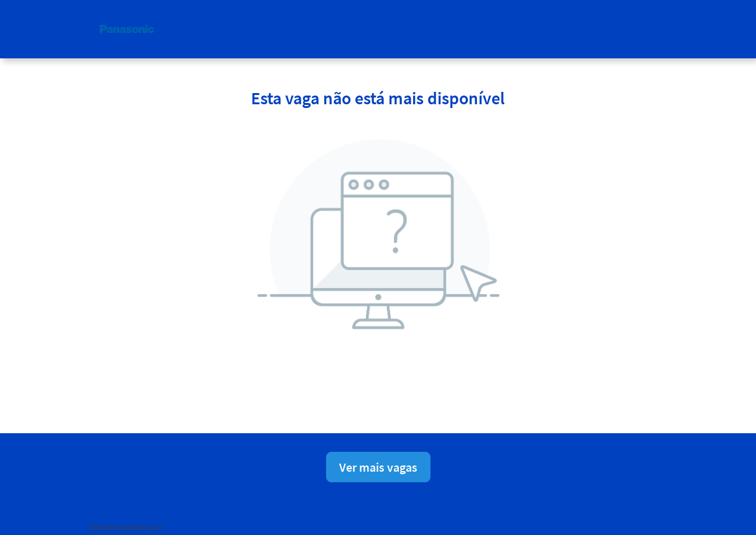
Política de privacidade (352, 524)
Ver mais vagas (378, 467)
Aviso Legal (427, 524)
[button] (658, 29)
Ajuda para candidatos (614, 524)
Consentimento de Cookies (510, 524)
